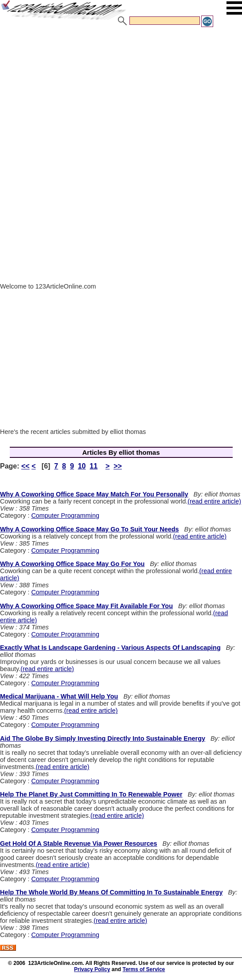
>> (118, 466)
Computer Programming (65, 515)
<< (25, 466)
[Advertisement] (121, 94)
